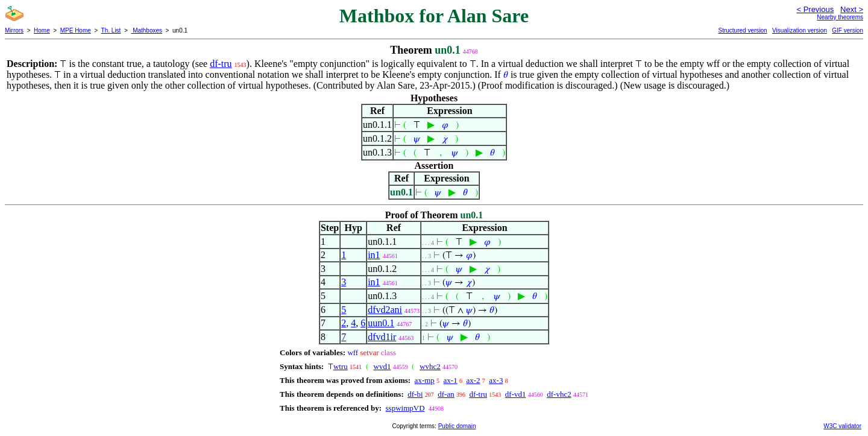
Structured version (742, 30)
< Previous (815, 9)
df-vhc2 (559, 394)
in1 (374, 255)
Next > (852, 9)
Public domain (457, 426)
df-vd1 (516, 394)
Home (42, 30)
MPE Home (76, 30)
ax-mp (425, 380)
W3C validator (842, 426)
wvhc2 (430, 366)
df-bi (415, 394)
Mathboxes (146, 30)
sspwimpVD (405, 408)
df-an (446, 394)
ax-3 (496, 380)
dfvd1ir (382, 337)
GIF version (848, 30)
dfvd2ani (385, 310)
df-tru (221, 64)
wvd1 (382, 366)
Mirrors (14, 30)
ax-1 (451, 380)
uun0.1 (381, 323)
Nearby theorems (840, 17)
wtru (341, 366)
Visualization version (800, 30)
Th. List (111, 30)
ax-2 (473, 380)
